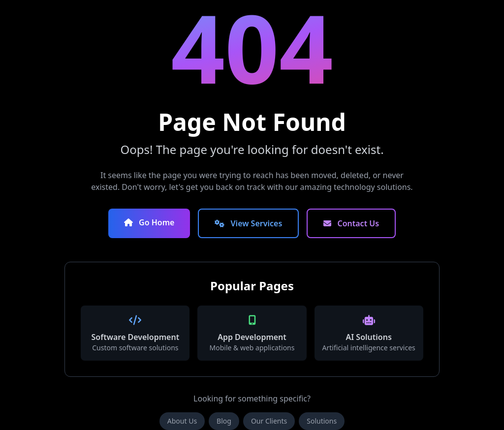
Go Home (149, 222)
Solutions (322, 421)
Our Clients (269, 421)
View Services (248, 223)
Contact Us (351, 223)
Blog (224, 421)
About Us (182, 421)
